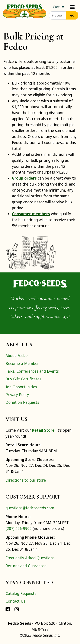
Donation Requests (22, 402)
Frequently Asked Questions (30, 558)
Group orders (24, 178)
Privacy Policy (17, 395)
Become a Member (22, 363)
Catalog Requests (21, 593)
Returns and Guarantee (26, 566)
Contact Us (15, 601)
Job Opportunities (21, 387)
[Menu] (72, 7)
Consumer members (31, 214)
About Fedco (17, 355)
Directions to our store (26, 480)
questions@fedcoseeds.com (30, 508)
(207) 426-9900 (19, 528)
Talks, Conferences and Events (32, 371)
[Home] (25, 11)
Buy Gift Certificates (23, 379)
